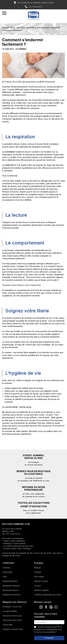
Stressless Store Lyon (12, 616)
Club (5, 577)
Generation (8, 572)
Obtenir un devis (41, 581)
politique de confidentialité (46, 629)
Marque (37, 568)
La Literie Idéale (10, 611)
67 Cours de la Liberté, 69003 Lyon (35, 3)
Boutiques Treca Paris (12, 607)
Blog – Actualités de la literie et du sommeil (30, 28)
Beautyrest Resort (11, 590)
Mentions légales (42, 590)
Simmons (7, 568)
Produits (38, 572)
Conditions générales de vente (48, 595)
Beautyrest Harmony (12, 595)
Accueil (5, 28)
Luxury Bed (8, 625)
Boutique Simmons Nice (13, 629)
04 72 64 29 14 (35, 7)
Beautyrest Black (10, 581)
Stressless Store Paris (12, 620)
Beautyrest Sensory (11, 586)
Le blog (37, 586)
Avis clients (39, 577)
